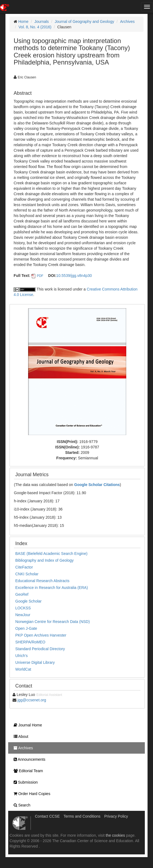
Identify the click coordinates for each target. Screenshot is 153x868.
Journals (42, 22)
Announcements (28, 759)
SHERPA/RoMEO (30, 642)
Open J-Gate (26, 628)
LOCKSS (23, 608)
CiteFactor (24, 567)
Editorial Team (27, 771)
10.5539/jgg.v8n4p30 (74, 276)
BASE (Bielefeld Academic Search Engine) (51, 554)
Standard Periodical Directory (40, 649)
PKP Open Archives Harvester (41, 635)
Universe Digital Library (35, 662)
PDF (40, 276)
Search (21, 805)
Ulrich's (21, 656)
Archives (127, 22)
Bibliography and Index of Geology (44, 560)
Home (23, 22)
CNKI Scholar (27, 574)
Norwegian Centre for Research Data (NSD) (52, 622)
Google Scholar (28, 601)
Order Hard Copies (31, 794)
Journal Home (26, 725)
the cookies (115, 835)
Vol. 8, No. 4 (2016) (35, 27)
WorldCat (23, 669)
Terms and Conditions (82, 816)
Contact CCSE (47, 816)
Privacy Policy (116, 816)
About (20, 736)
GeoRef (22, 594)
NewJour (23, 615)
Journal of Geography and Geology (85, 22)
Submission (24, 782)
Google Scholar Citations (97, 485)
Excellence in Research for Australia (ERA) (52, 588)
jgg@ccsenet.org (32, 700)
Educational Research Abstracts (42, 581)
